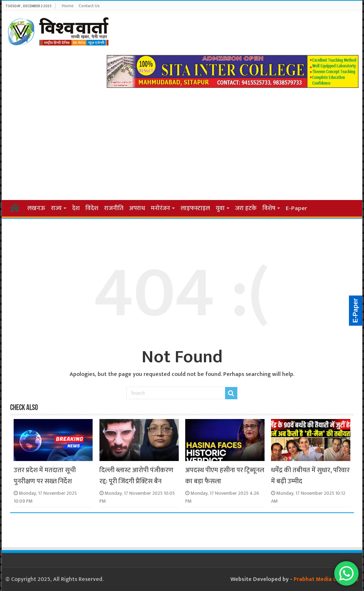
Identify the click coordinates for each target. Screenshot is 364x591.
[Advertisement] (182, 142)
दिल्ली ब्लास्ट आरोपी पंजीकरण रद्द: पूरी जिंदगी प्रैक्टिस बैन (136, 476)
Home (68, 6)
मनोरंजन (160, 208)
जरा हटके (246, 208)
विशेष (269, 208)
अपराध (137, 208)
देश (76, 208)
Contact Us (89, 6)
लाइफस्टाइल (195, 208)
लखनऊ (36, 208)
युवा (220, 208)
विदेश (92, 208)
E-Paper (297, 208)
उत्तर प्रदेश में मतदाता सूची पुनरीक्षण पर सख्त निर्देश (45, 476)
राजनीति (114, 208)
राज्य (56, 208)
